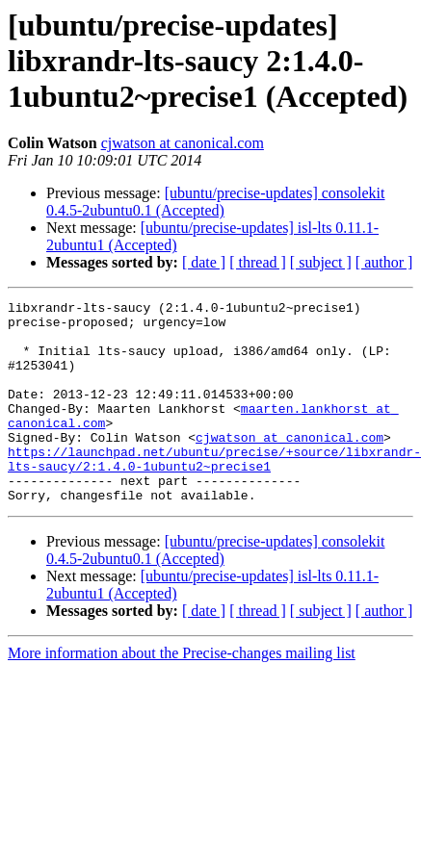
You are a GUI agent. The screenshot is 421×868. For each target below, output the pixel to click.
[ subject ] (321, 262)
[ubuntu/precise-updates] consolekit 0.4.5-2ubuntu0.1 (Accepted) (215, 202)
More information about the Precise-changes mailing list (182, 693)
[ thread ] (258, 262)
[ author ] (384, 262)
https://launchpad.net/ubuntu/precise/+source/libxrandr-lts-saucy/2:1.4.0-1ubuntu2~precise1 (214, 492)
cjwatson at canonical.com (183, 143)
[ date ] (204, 262)
